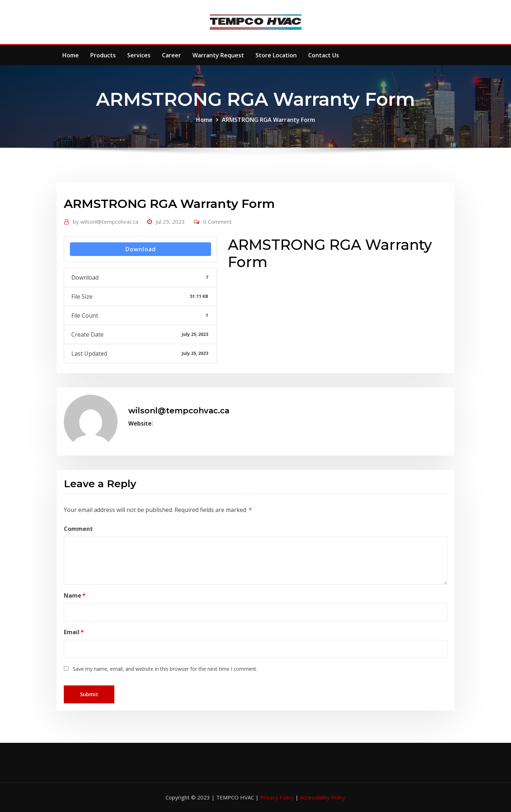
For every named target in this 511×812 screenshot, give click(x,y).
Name (75, 595)
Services (139, 55)
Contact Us (324, 55)
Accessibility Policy (323, 797)
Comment (78, 529)
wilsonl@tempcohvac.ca (106, 222)
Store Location (276, 55)
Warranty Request (218, 55)
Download (141, 249)
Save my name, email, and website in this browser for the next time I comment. (165, 669)
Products (103, 55)
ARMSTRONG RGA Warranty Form (268, 120)
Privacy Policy (278, 797)
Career (171, 55)
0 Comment (218, 222)
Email (74, 632)
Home (71, 55)
